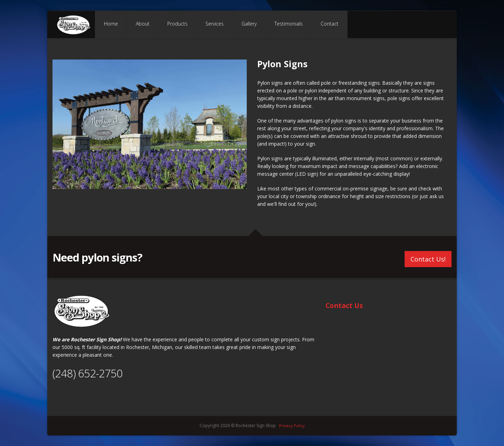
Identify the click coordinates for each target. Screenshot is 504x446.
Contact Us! (428, 258)
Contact (330, 24)
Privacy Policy (292, 426)
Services (215, 24)
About (143, 24)
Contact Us (344, 305)
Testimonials (289, 24)
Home (111, 24)
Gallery (249, 24)
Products (177, 24)
